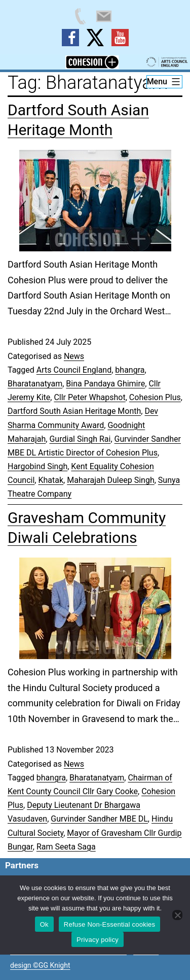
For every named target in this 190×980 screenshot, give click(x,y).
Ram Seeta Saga (66, 847)
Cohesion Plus (155, 397)
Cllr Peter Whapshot (89, 397)
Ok (44, 924)
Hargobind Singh (37, 466)
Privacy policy (98, 940)
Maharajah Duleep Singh (110, 480)
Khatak (51, 480)
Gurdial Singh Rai (80, 439)
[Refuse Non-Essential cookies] (177, 915)
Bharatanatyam (35, 384)
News (74, 356)
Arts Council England (74, 370)
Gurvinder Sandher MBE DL (99, 819)
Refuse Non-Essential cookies (109, 924)
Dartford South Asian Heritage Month (74, 411)
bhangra (130, 370)
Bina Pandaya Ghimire (105, 384)
